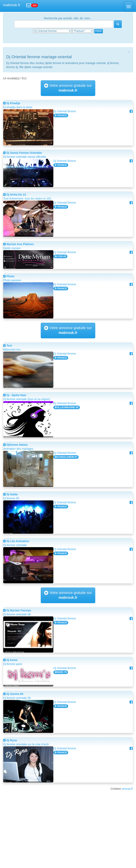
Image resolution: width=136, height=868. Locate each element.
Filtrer (99, 31)
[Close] (129, 52)
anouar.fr (127, 789)
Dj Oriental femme (65, 111)
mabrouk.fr (12, 5)
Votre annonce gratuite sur (68, 88)
